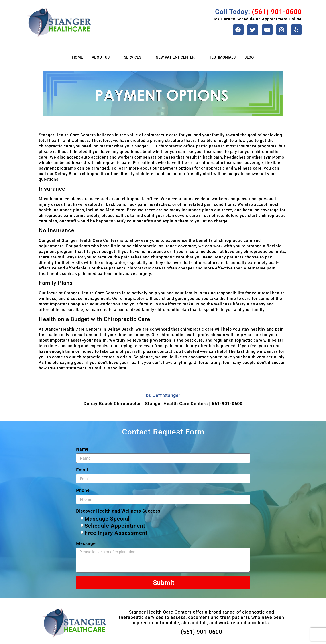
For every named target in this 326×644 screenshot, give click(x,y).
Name (82, 451)
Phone (83, 492)
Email (82, 471)
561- (217, 405)
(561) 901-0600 (201, 634)
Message (86, 545)
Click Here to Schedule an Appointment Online (256, 19)
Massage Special (107, 520)
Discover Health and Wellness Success (118, 513)
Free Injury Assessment (116, 534)
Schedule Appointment (115, 527)
